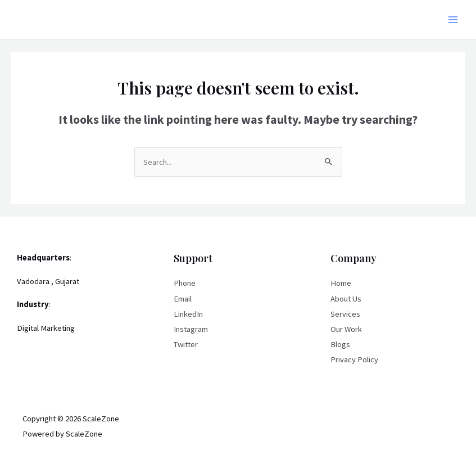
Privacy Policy (354, 359)
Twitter (186, 344)
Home (341, 283)
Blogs (340, 344)
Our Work (346, 329)
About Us (346, 299)
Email (183, 299)
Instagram (191, 329)
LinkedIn (188, 314)
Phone (185, 283)
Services (345, 314)
